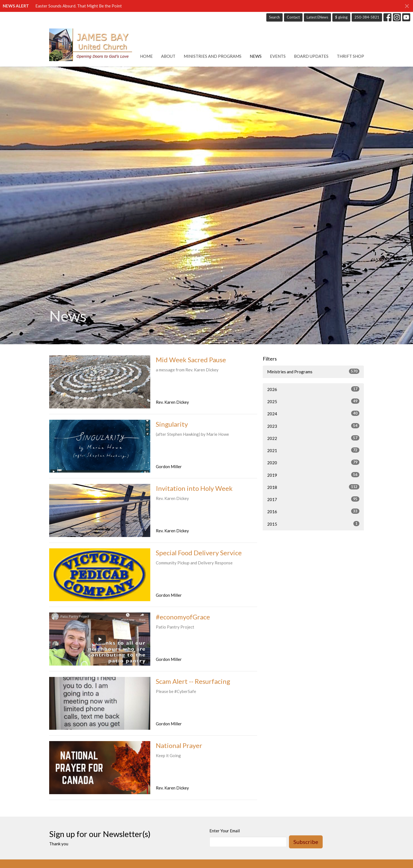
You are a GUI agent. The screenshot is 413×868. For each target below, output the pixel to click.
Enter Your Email (225, 831)
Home (146, 56)
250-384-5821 (367, 17)
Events (278, 56)
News (256, 56)
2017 (313, 499)
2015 (313, 524)
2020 (313, 462)
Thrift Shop (350, 56)
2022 (313, 438)
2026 (313, 389)
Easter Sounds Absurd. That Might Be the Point (79, 6)
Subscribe (306, 842)
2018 (313, 487)
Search (274, 17)
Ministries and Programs (213, 56)
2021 (313, 450)
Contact (293, 17)
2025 (313, 401)
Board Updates (311, 56)
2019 (313, 475)
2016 (313, 511)
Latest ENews (317, 17)
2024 (313, 413)
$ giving (341, 17)
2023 (313, 426)
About (168, 56)
